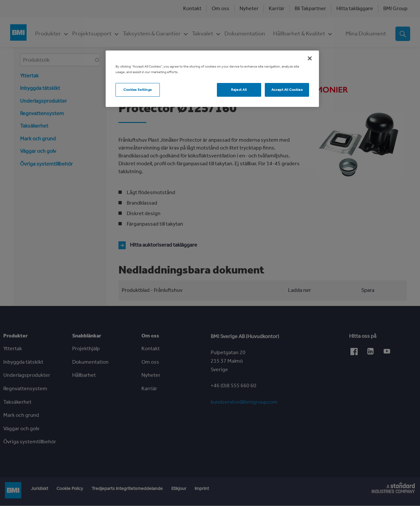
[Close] (310, 58)
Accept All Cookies (287, 90)
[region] (212, 79)
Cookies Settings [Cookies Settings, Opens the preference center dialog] (138, 90)
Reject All (239, 90)
